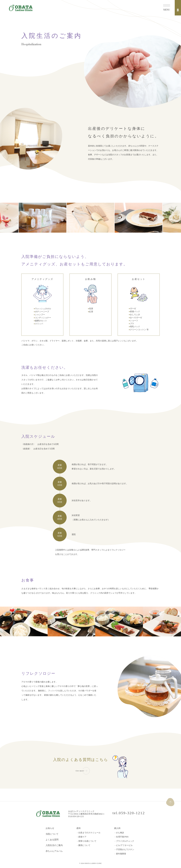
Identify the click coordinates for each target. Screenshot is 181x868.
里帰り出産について (87, 841)
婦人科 (117, 828)
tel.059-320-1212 (128, 813)
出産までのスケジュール (89, 833)
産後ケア (82, 837)
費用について (84, 845)
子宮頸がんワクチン (125, 850)
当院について (52, 834)
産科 (79, 828)
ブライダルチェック (125, 841)
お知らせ (50, 828)
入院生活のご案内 (54, 846)
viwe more (80, 771)
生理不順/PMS (122, 837)
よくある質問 (52, 840)
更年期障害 (121, 854)
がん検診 (120, 833)
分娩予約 (178, 8)
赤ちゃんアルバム (54, 851)
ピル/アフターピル (124, 845)
